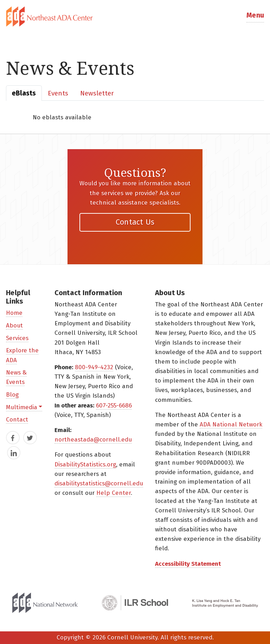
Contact (17, 420)
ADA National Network (231, 424)
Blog (12, 395)
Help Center (114, 493)
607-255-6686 (114, 406)
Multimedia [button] (22, 407)
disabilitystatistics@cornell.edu (99, 483)
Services (17, 338)
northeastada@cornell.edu (93, 440)
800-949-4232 (94, 367)
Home (14, 313)
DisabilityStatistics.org (85, 464)
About (14, 326)
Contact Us (135, 222)
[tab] (135, 16)
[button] (255, 17)
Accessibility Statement (188, 564)
